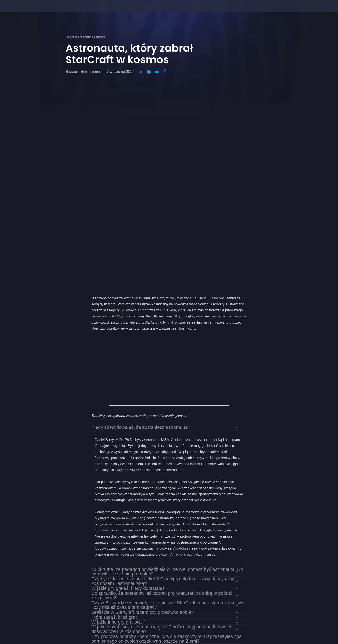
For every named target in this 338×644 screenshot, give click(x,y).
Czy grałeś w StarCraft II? (118, 462)
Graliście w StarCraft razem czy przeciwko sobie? (142, 409)
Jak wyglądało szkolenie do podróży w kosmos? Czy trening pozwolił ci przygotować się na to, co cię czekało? (164, 445)
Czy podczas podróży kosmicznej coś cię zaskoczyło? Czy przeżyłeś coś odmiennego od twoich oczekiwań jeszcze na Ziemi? (166, 436)
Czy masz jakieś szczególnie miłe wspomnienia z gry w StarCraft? (159, 481)
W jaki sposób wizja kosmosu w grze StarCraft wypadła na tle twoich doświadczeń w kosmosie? (162, 426)
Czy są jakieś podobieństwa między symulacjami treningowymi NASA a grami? (165, 455)
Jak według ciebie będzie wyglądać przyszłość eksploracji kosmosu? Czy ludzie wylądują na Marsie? (167, 493)
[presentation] (19, 11)
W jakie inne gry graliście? (118, 419)
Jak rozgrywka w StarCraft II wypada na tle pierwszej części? (154, 467)
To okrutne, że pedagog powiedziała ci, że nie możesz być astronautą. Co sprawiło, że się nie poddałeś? (167, 369)
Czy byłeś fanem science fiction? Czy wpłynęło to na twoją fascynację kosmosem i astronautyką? (163, 378)
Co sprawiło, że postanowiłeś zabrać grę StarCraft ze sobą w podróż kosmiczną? (162, 393)
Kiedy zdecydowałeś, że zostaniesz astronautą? (141, 224)
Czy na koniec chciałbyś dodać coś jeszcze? (137, 501)
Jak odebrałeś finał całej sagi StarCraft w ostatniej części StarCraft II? (163, 486)
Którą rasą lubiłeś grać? (116, 414)
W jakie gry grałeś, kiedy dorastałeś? (129, 385)
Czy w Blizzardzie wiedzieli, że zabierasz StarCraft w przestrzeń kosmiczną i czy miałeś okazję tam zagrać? (169, 402)
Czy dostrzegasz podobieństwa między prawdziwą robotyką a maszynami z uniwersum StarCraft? (167, 474)
